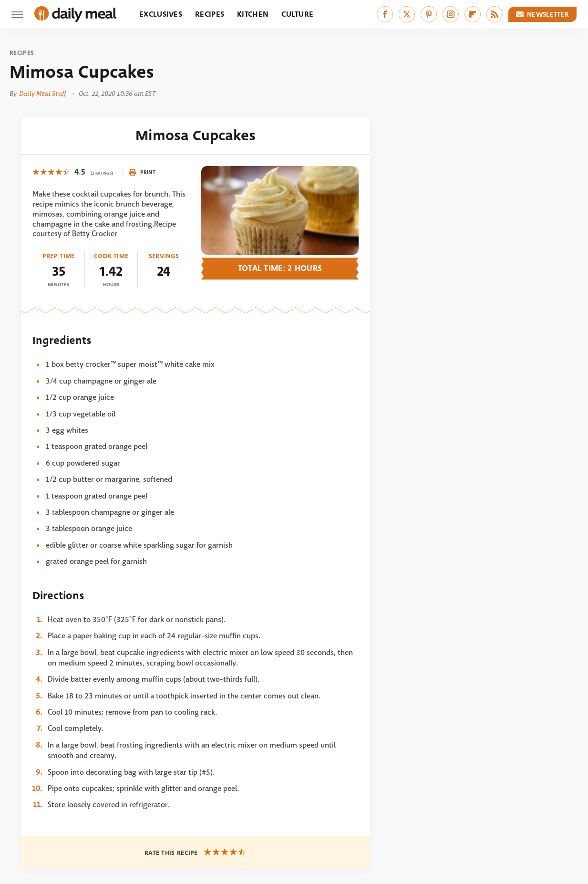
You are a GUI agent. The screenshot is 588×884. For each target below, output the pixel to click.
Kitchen (253, 14)
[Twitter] (407, 14)
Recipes (210, 14)
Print (142, 172)
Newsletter (543, 14)
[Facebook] (385, 14)
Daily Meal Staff (42, 94)
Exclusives (161, 14)
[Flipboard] (473, 14)
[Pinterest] (429, 14)
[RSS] (495, 14)
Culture (297, 14)
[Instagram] (451, 14)
